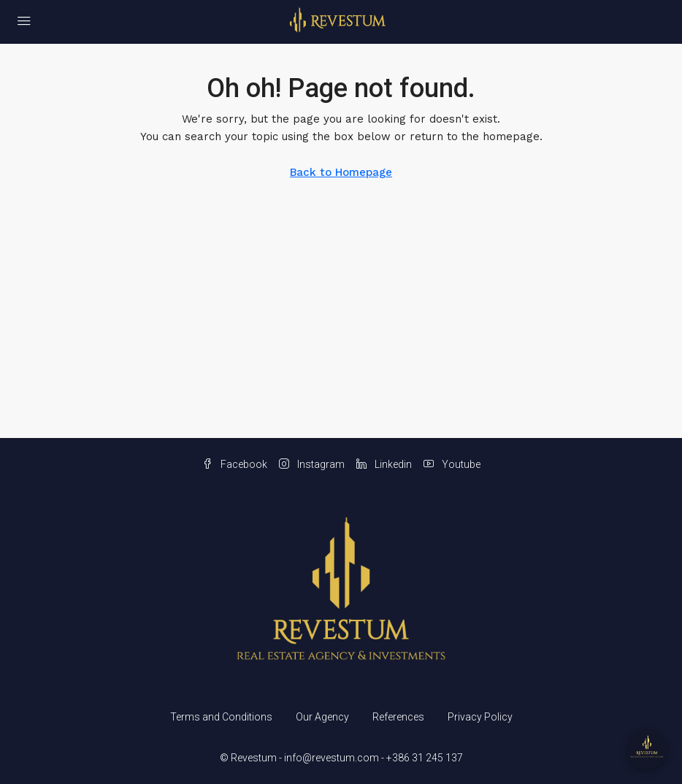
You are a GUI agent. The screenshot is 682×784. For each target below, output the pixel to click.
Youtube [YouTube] (452, 464)
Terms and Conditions (221, 717)
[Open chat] (647, 749)
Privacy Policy (480, 717)
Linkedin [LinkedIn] (384, 464)
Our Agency (322, 717)
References (398, 717)
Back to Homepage (341, 172)
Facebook (235, 464)
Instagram (312, 464)
